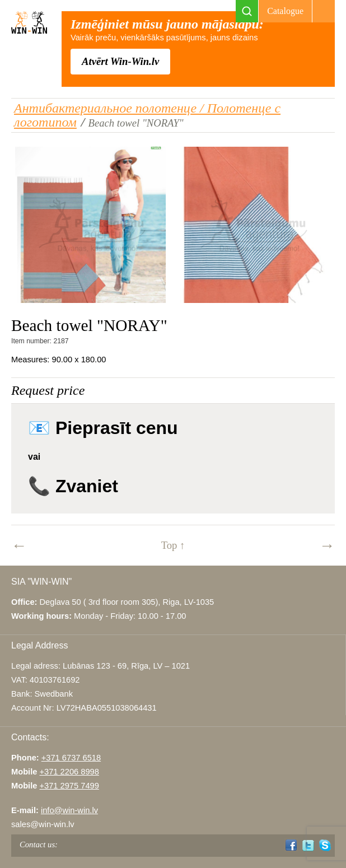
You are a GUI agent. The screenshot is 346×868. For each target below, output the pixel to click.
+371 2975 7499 (69, 786)
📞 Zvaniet (73, 486)
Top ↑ (173, 545)
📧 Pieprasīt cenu (103, 428)
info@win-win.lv (69, 810)
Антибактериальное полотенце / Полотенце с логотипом (147, 115)
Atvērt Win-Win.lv (120, 61)
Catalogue (285, 11)
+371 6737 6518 (71, 758)
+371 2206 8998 (69, 772)
